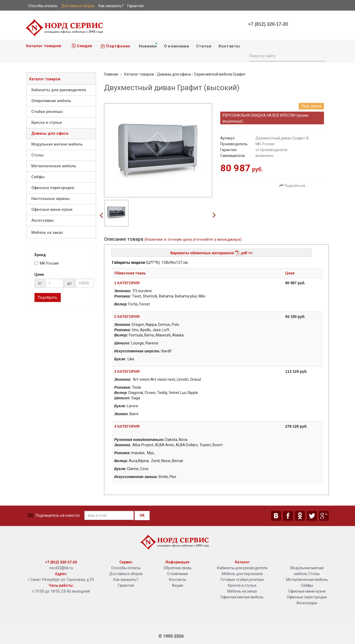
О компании (176, 46)
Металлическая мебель (54, 166)
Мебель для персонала (242, 574)
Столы (38, 155)
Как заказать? (126, 580)
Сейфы (38, 177)
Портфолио (115, 46)
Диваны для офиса (50, 133)
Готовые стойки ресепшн (242, 580)
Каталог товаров (43, 46)
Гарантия (126, 585)
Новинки (148, 45)
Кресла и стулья (47, 123)
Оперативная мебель (51, 101)
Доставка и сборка (126, 574)
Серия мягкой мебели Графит (220, 74)
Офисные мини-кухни (52, 210)
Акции (178, 585)
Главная (111, 74)
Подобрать (48, 297)
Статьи (204, 46)
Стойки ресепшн (47, 112)
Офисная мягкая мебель (242, 597)
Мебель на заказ (47, 233)
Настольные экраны (51, 199)
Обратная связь (178, 568)
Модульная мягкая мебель (57, 144)
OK (142, 515)
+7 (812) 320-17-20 (268, 24)
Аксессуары (43, 220)
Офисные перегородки (53, 188)
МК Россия (47, 263)
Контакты (229, 46)
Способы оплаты (126, 568)
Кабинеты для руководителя (59, 90)
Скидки (82, 46)
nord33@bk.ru (61, 568)
